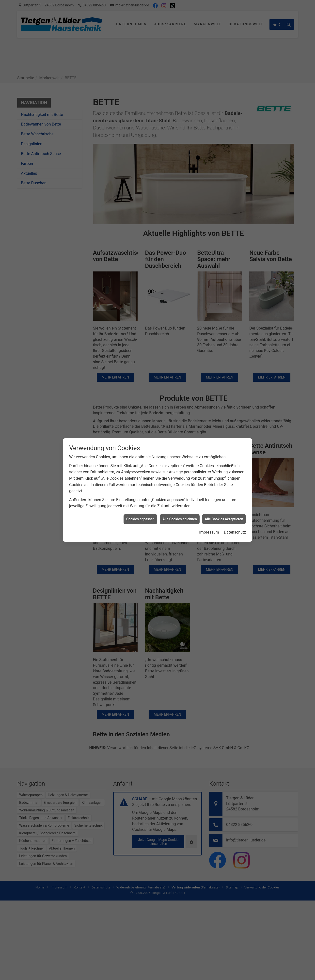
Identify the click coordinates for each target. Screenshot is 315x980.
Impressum (209, 516)
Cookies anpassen (140, 503)
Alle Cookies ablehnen (180, 503)
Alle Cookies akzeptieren (224, 503)
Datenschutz (235, 516)
